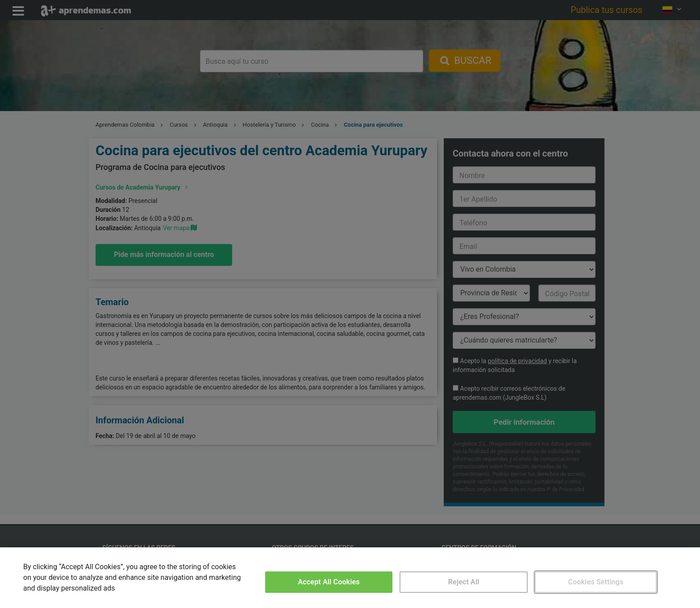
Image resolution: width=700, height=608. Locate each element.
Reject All (464, 582)
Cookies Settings (596, 582)
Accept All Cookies (329, 582)
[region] (350, 578)
